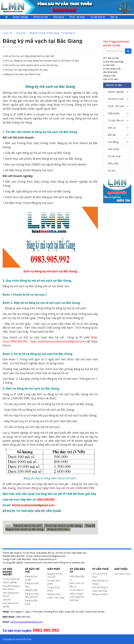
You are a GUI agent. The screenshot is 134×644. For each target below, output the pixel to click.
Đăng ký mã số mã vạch (55, 575)
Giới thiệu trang (122, 574)
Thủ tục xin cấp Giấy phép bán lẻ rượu (25, 70)
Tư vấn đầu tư (98, 17)
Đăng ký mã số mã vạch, (28, 526)
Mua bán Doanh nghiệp (11, 605)
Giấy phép (59, 17)
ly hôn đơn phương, (113, 62)
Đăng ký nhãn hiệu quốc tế (32, 595)
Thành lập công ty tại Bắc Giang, (64, 526)
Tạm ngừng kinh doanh (11, 594)
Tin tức (86, 23)
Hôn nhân (39, 23)
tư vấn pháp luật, (112, 69)
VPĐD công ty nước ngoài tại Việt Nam (77, 597)
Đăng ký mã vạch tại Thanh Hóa (22, 74)
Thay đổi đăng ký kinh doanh (11, 588)
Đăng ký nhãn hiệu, (58, 529)
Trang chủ (8, 33)
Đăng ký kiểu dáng (31, 602)
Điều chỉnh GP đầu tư (77, 585)
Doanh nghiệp (20, 17)
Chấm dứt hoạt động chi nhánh (100, 592)
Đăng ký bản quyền (31, 578)
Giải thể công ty (100, 587)
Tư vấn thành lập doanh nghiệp (11, 581)
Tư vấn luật (55, 23)
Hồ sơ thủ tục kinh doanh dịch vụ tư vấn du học (31, 65)
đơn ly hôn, (114, 58)
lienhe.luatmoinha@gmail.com (27, 622)
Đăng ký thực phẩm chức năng (56, 596)
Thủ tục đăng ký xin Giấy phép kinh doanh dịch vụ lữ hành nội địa (41, 61)
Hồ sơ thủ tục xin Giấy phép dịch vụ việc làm (29, 56)
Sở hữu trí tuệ (41, 17)
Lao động (23, 23)
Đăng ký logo (31, 590)
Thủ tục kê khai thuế (100, 575)
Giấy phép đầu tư (77, 578)
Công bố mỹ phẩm (53, 589)
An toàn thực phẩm (54, 582)
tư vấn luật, (109, 65)
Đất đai (9, 23)
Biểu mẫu (72, 23)
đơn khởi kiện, (111, 72)
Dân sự (114, 17)
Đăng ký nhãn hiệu (32, 585)
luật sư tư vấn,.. (111, 79)
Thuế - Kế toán (77, 17)
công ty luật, (109, 76)
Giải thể (7, 600)
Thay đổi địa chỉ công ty (100, 582)
